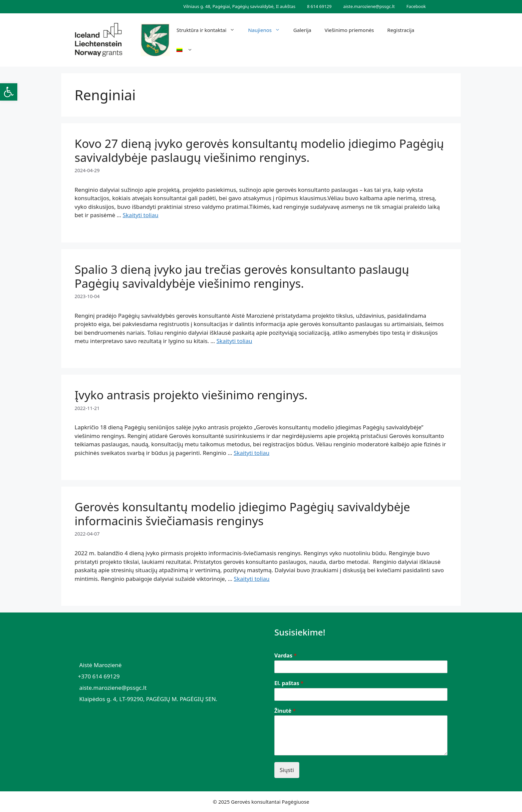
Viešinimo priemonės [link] (349, 30)
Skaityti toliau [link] (140, 215)
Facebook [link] (416, 6)
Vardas (285, 656)
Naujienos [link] (267, 30)
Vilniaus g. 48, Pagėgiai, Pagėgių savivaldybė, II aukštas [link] (239, 6)
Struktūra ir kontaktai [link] (209, 30)
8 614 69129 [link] (319, 6)
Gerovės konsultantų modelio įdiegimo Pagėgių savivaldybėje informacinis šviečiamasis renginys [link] (242, 514)
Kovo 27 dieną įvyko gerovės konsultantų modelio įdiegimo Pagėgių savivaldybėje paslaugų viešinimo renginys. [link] (259, 150)
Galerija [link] (302, 30)
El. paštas (289, 683)
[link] (9, 92)
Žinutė (285, 711)
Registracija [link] (401, 30)
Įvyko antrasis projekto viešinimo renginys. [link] (191, 395)
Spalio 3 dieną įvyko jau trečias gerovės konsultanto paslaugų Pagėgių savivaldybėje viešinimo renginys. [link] (242, 276)
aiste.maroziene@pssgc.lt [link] (369, 6)
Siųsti (287, 770)
